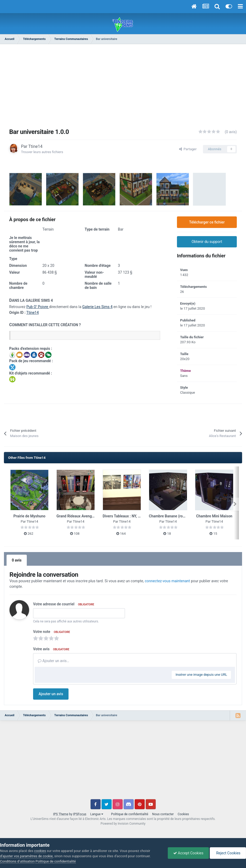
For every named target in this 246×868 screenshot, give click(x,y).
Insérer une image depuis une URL (201, 675)
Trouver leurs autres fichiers (42, 152)
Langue (97, 814)
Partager (188, 149)
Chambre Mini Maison (214, 516)
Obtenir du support (207, 242)
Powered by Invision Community (123, 824)
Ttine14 (35, 146)
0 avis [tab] (17, 560)
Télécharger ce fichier (207, 222)
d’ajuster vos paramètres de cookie (26, 856)
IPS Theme (61, 814)
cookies (40, 851)
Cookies (183, 814)
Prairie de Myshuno (29, 516)
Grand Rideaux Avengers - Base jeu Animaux (93, 516)
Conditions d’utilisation (17, 861)
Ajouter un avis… (53, 661)
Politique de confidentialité (130, 814)
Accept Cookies (188, 853)
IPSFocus (80, 814)
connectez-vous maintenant (168, 581)
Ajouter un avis (51, 694)
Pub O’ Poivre (38, 307)
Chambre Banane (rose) (168, 516)
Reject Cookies (228, 853)
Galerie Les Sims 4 (97, 307)
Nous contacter (163, 814)
